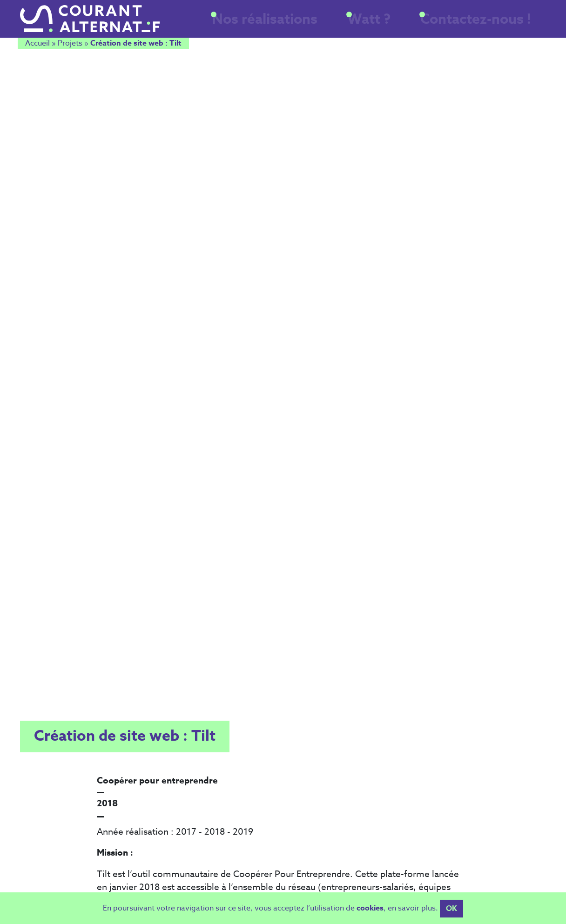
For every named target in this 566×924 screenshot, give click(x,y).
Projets (70, 45)
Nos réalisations (330, 25)
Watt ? (411, 25)
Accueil (37, 45)
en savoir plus (412, 913)
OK (451, 914)
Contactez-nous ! (493, 25)
